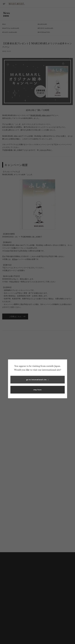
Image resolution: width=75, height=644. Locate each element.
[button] (38, 380)
